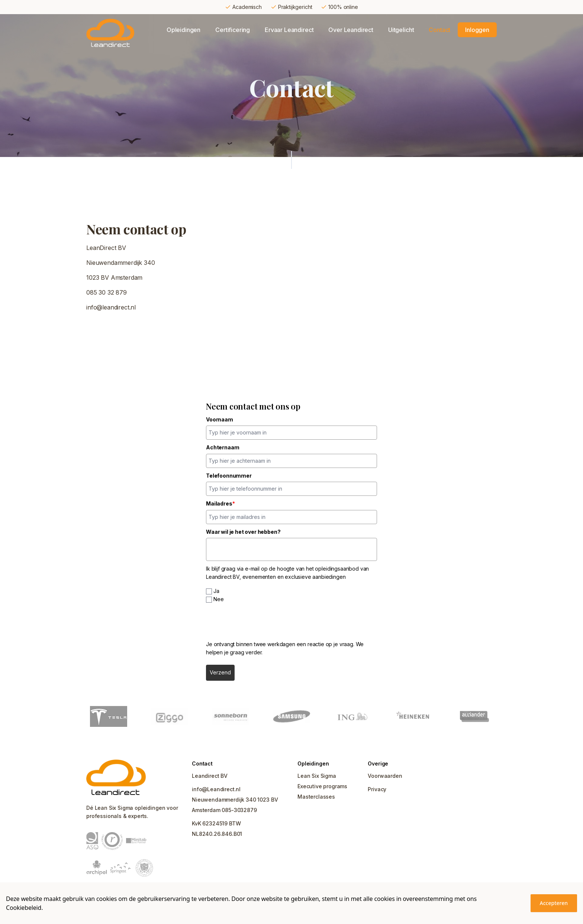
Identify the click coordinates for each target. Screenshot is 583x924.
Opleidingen (183, 30)
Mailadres (220, 503)
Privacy (377, 789)
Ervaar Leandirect (289, 30)
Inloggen (477, 30)
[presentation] (262, 622)
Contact (439, 30)
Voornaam (220, 419)
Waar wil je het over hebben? (243, 532)
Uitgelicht (401, 30)
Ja (216, 591)
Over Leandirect (351, 30)
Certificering (233, 30)
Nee (219, 599)
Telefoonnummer (229, 476)
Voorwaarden (385, 776)
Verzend (220, 672)
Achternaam (223, 447)
